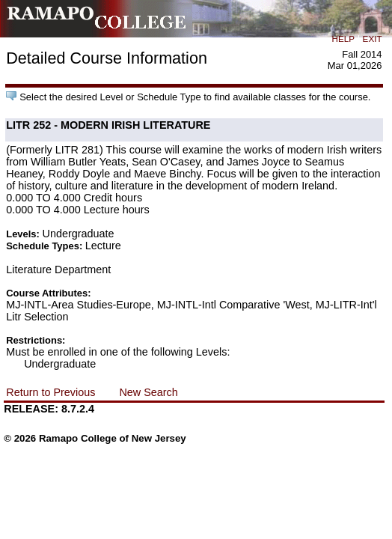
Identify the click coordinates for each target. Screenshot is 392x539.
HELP (343, 39)
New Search (148, 392)
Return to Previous (50, 392)
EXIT (373, 39)
